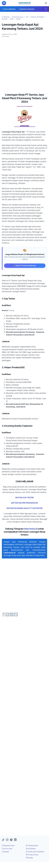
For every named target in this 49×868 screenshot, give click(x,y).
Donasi (5, 852)
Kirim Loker (7, 849)
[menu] (4, 3)
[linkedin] (15, 840)
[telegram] (16, 615)
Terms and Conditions (35, 852)
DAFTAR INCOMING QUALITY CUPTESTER (25, 508)
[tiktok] (3, 840)
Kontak (29, 858)
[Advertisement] (24, 64)
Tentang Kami (32, 846)
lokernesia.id (31, 529)
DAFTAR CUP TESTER (24, 498)
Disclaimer (31, 849)
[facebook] (7, 615)
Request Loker (8, 846)
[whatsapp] (12, 615)
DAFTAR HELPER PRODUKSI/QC (25, 503)
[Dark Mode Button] (46, 3)
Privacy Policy (32, 855)
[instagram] (7, 840)
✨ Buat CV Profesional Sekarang (25, 266)
